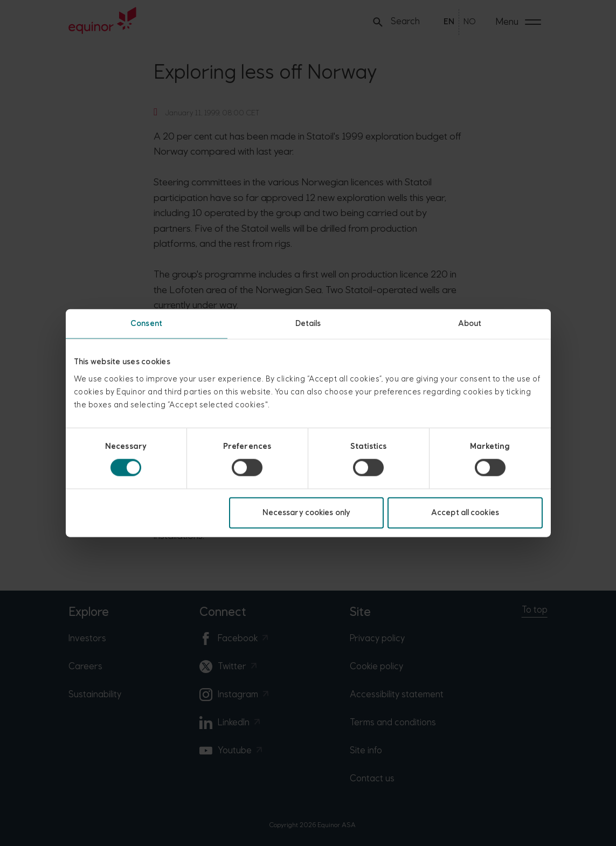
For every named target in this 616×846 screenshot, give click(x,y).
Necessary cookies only (306, 512)
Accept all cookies (465, 512)
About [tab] (470, 324)
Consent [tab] (146, 324)
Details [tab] (308, 324)
